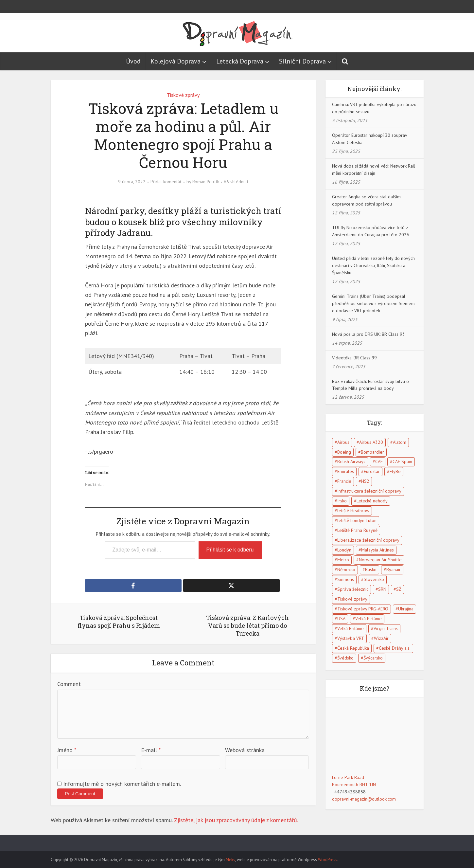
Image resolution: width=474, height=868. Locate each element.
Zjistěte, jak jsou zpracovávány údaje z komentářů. (236, 820)
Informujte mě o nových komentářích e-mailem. (122, 784)
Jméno (67, 750)
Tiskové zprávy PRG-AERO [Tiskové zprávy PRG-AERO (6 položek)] (363, 609)
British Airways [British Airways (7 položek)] (351, 461)
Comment (69, 684)
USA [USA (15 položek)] (341, 619)
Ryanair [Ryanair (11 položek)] (394, 570)
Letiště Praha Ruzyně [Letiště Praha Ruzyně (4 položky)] (357, 530)
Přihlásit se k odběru (230, 550)
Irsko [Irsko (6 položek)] (342, 501)
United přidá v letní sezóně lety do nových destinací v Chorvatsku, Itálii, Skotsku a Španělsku (373, 265)
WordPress (328, 860)
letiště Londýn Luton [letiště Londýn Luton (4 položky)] (357, 520)
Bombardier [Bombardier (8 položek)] (372, 452)
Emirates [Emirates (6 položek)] (346, 471)
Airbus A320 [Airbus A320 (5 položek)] (371, 442)
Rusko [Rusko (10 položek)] (371, 570)
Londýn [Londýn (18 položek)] (344, 550)
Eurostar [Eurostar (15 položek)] (372, 471)
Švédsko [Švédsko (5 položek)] (345, 658)
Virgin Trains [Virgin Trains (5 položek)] (386, 628)
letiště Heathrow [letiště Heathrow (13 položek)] (353, 511)
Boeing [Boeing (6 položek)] (344, 452)
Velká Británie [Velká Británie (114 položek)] (351, 628)
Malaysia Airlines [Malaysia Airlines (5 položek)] (377, 550)
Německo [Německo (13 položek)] (346, 570)
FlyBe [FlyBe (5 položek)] (395, 471)
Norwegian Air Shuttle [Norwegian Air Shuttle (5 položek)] (380, 560)
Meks (230, 860)
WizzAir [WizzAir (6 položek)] (381, 638)
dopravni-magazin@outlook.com (364, 799)
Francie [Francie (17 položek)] (344, 481)
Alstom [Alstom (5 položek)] (400, 442)
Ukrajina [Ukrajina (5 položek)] (406, 609)
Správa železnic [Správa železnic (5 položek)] (353, 589)
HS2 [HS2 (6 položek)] (365, 481)
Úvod (133, 61)
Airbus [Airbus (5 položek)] (343, 442)
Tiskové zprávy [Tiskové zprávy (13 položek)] (352, 599)
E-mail (151, 750)
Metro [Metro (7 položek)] (343, 560)
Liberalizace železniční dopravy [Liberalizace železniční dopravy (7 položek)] (368, 540)
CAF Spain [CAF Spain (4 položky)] (402, 461)
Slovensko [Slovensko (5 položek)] (374, 579)
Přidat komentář (166, 182)
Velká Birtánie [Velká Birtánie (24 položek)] (369, 619)
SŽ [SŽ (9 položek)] (399, 589)
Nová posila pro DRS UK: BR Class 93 (369, 334)
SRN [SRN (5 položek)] (382, 589)
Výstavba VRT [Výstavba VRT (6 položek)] (351, 638)
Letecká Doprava (240, 61)
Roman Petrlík (206, 182)
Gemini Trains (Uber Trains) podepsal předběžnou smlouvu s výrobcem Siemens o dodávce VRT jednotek (374, 303)
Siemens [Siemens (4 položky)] (346, 579)
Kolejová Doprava (176, 61)
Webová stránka (245, 750)
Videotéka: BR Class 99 (354, 358)
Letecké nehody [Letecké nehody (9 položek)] (372, 501)
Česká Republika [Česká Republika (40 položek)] (353, 648)
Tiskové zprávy (183, 95)
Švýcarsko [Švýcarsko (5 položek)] (373, 658)
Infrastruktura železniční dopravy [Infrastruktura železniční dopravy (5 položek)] (369, 491)
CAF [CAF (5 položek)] (379, 461)
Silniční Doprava (302, 61)
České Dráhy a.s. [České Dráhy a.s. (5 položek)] (395, 648)
